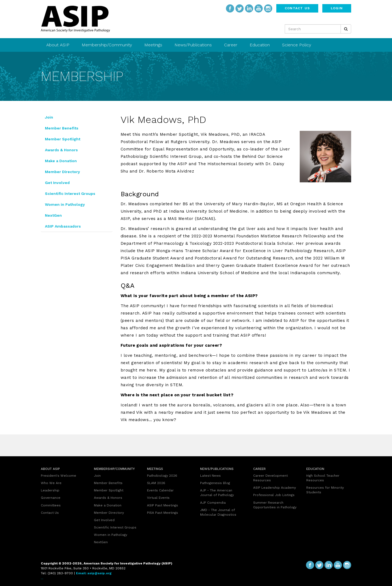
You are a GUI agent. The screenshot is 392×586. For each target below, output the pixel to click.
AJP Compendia (213, 503)
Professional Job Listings (274, 495)
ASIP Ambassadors (63, 226)
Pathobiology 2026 (162, 476)
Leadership (50, 490)
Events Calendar (160, 490)
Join (49, 117)
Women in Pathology (65, 204)
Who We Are (51, 483)
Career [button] (231, 45)
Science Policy (297, 45)
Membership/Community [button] (108, 45)
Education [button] (260, 45)
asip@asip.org (99, 573)
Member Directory (62, 172)
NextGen (53, 215)
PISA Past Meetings (163, 513)
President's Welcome (59, 476)
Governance (51, 498)
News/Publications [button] (194, 45)
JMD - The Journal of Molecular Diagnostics (218, 512)
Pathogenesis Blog (215, 483)
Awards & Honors (61, 150)
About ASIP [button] (59, 45)
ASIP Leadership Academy (275, 488)
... (42, 578)
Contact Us (297, 8)
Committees (51, 505)
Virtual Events (158, 498)
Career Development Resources (270, 478)
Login (337, 8)
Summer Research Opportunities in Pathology (275, 505)
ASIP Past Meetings (163, 505)
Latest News (210, 476)
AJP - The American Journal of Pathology (217, 493)
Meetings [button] (154, 45)
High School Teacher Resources (323, 478)
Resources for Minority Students (325, 490)
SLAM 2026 (156, 483)
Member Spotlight (63, 139)
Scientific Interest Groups (70, 194)
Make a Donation (61, 161)
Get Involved (57, 183)
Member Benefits (62, 128)
